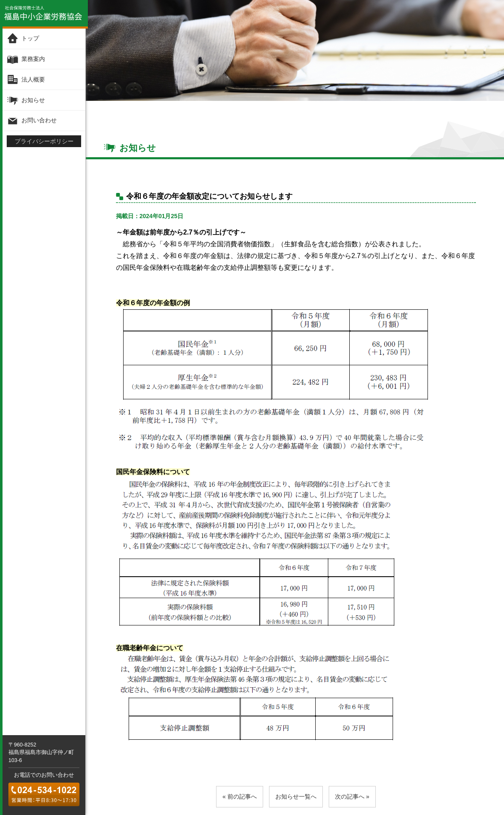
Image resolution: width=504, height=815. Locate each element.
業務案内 (33, 59)
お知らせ (33, 100)
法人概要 (33, 79)
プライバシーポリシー (44, 141)
